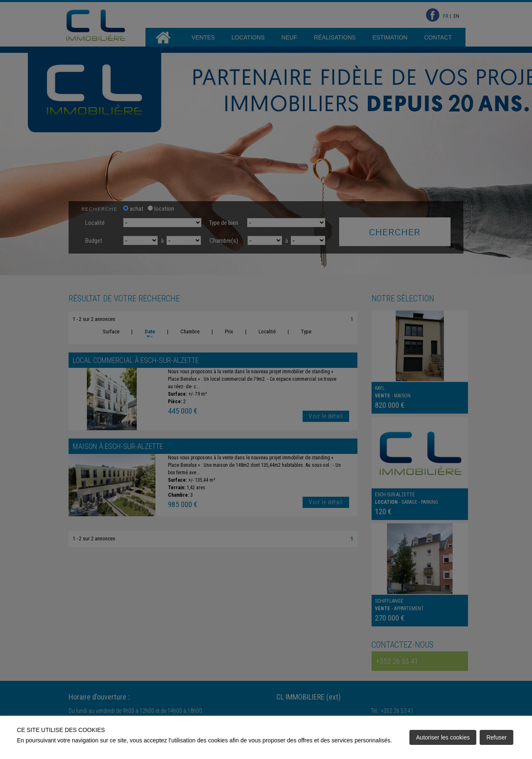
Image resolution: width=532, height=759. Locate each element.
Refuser (496, 737)
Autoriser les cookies (443, 737)
